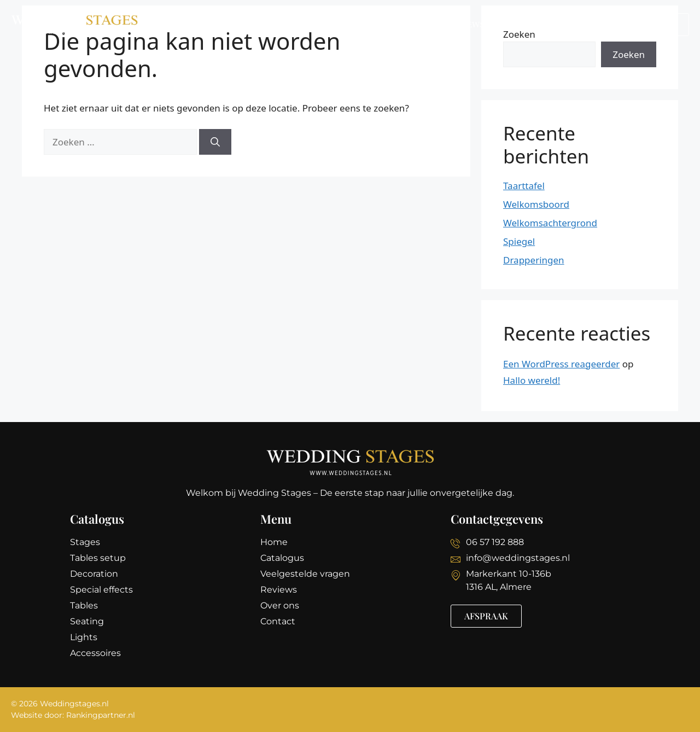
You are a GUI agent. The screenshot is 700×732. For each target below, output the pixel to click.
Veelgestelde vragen (383, 25)
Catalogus (294, 25)
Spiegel (519, 241)
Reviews (466, 25)
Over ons (521, 25)
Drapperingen (534, 260)
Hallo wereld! (532, 380)
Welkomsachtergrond (550, 223)
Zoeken (629, 54)
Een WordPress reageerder (561, 364)
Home (241, 25)
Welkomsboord (536, 204)
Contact (579, 25)
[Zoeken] (215, 142)
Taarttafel (524, 186)
